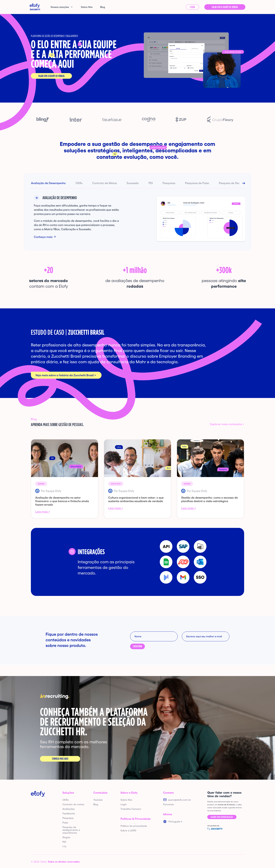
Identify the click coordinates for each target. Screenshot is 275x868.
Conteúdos (100, 793)
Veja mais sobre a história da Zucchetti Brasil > (66, 375)
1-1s (64, 846)
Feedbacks (69, 813)
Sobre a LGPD (128, 830)
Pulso (65, 823)
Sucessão (133, 183)
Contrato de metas (73, 804)
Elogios (66, 837)
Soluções (68, 793)
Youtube (98, 800)
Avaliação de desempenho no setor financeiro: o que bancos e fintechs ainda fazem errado (62, 501)
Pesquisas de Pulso (197, 183)
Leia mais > (43, 512)
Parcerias (168, 804)
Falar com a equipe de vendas (51, 76)
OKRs (79, 183)
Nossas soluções (60, 7)
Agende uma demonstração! (222, 817)
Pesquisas (169, 183)
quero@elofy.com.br (179, 800)
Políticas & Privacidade (136, 819)
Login (192, 7)
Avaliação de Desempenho (48, 183)
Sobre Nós (87, 7)
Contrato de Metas (105, 183)
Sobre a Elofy (129, 793)
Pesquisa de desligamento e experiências (71, 830)
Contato (168, 793)
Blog (103, 7)
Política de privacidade (134, 826)
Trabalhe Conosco (131, 809)
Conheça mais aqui (60, 759)
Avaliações (68, 809)
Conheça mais (43, 237)
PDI (151, 183)
